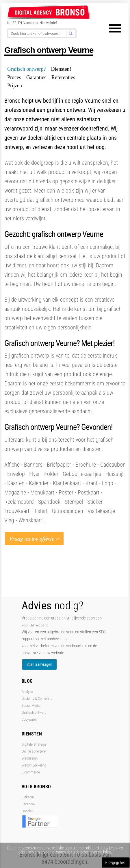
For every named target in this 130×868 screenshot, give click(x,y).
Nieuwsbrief (48, 23)
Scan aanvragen (39, 664)
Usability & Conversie (37, 698)
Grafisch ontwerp (34, 712)
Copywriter (29, 719)
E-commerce (31, 772)
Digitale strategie (34, 744)
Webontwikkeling (34, 765)
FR (15, 23)
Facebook (29, 804)
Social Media (31, 705)
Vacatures (31, 23)
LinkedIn (28, 797)
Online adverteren (35, 751)
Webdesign (30, 758)
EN (20, 23)
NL (9, 23)
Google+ (28, 811)
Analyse (27, 692)
